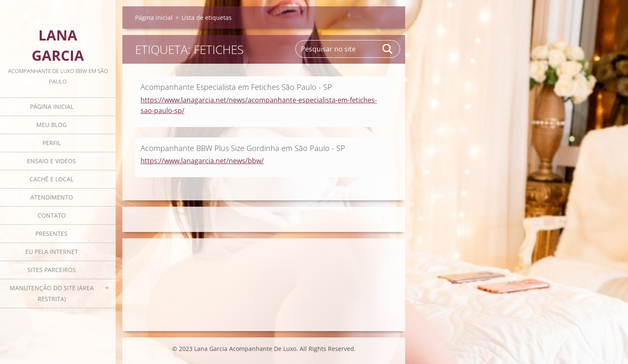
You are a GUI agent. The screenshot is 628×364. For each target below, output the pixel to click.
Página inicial (52, 107)
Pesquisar (388, 49)
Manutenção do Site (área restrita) (52, 293)
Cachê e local (51, 179)
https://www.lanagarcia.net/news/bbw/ (202, 161)
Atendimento (52, 197)
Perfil (52, 143)
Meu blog (51, 125)
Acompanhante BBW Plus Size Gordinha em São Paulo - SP (243, 148)
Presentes (51, 233)
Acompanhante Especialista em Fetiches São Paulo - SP (236, 87)
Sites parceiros (52, 270)
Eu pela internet (52, 252)
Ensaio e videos (51, 161)
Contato (52, 215)
